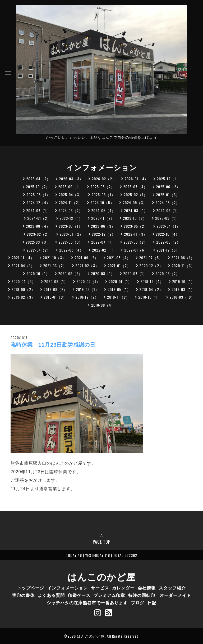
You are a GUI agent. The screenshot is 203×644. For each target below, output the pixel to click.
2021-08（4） (119, 258)
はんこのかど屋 (101, 576)
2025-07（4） (135, 187)
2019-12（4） (152, 281)
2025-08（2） (103, 187)
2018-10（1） (150, 297)
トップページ (31, 588)
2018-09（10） (182, 297)
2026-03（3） (71, 179)
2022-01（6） (136, 250)
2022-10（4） (168, 234)
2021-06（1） (183, 258)
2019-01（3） (55, 297)
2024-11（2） (70, 202)
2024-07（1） (38, 210)
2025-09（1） (70, 187)
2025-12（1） (168, 179)
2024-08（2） (168, 202)
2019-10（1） (183, 281)
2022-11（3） (136, 234)
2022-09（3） (38, 242)
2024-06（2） (71, 210)
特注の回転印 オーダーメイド (160, 595)
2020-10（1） (38, 273)
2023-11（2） (103, 218)
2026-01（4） (136, 179)
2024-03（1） (136, 210)
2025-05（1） (38, 194)
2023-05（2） (136, 226)
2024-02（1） (168, 210)
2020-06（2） (168, 273)
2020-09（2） (70, 273)
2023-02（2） (39, 234)
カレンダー (123, 588)
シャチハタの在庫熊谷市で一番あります (87, 602)
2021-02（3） (87, 265)
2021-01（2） (119, 265)
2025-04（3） (71, 194)
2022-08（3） (71, 242)
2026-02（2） (104, 179)
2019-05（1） (119, 289)
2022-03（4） (71, 250)
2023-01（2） (71, 234)
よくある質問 (51, 595)
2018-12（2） (87, 297)
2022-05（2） (168, 242)
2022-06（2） (136, 242)
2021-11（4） (23, 258)
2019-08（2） (56, 289)
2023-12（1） (71, 218)
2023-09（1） (167, 218)
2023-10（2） (135, 218)
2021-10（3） (54, 258)
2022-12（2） (104, 234)
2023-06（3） (103, 226)
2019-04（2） (151, 289)
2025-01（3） (168, 194)
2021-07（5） (151, 258)
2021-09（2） (86, 258)
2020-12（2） (151, 265)
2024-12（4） (38, 202)
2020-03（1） (56, 281)
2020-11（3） (183, 265)
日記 (152, 602)
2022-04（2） (39, 250)
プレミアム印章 (109, 595)
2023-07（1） (71, 226)
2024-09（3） (135, 202)
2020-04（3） (24, 281)
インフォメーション (68, 588)
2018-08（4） (103, 305)
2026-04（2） (38, 179)
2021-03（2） (55, 265)
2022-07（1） (103, 242)
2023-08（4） (38, 226)
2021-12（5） (168, 250)
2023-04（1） (168, 226)
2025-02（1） (136, 194)
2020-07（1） (135, 273)
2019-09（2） (23, 289)
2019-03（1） (183, 289)
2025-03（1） (103, 194)
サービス (100, 588)
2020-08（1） (103, 273)
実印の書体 (23, 595)
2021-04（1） (23, 265)
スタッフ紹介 (172, 588)
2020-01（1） (120, 281)
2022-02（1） (104, 250)
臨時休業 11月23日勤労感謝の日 (53, 345)
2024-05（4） (103, 210)
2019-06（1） (87, 289)
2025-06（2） (168, 187)
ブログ (138, 602)
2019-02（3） (23, 297)
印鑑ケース (79, 595)
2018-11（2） (118, 297)
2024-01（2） (39, 218)
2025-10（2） (38, 187)
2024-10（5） (102, 202)
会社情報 (147, 588)
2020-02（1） (88, 281)
